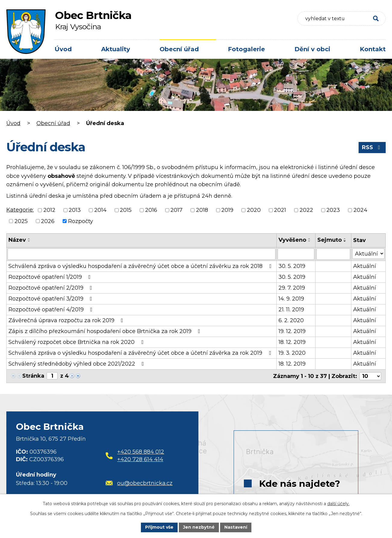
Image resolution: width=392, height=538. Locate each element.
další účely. (338, 504)
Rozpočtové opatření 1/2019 (51, 277)
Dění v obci (312, 49)
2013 (75, 210)
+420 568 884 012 (141, 452)
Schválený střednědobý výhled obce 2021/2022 (77, 364)
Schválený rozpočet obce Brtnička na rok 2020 (77, 342)
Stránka (33, 376)
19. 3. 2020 (292, 353)
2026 (48, 221)
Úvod (63, 49)
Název (17, 240)
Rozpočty (81, 221)
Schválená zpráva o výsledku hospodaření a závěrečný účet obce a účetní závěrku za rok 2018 (141, 266)
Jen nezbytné (199, 527)
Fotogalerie (246, 49)
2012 (49, 210)
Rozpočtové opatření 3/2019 (51, 299)
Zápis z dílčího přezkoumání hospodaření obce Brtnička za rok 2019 (106, 331)
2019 (227, 210)
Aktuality (116, 49)
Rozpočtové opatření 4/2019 (52, 310)
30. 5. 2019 (292, 266)
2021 (280, 210)
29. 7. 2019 (292, 288)
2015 (126, 210)
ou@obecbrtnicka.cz (139, 483)
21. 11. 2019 (291, 310)
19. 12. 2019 (292, 331)
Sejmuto (330, 240)
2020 (254, 210)
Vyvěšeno (292, 240)
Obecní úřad (179, 49)
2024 (360, 210)
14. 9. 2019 (291, 299)
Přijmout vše (159, 527)
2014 (100, 210)
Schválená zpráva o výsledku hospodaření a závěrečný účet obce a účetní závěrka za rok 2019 (141, 353)
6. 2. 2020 (291, 320)
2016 (151, 210)
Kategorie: (20, 210)
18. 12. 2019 (292, 342)
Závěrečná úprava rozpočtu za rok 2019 (67, 320)
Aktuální (365, 266)
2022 (306, 210)
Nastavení (236, 527)
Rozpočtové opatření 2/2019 (51, 288)
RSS (372, 147)
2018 (202, 210)
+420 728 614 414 (140, 459)
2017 (176, 210)
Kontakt (373, 49)
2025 (21, 221)
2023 (333, 210)
